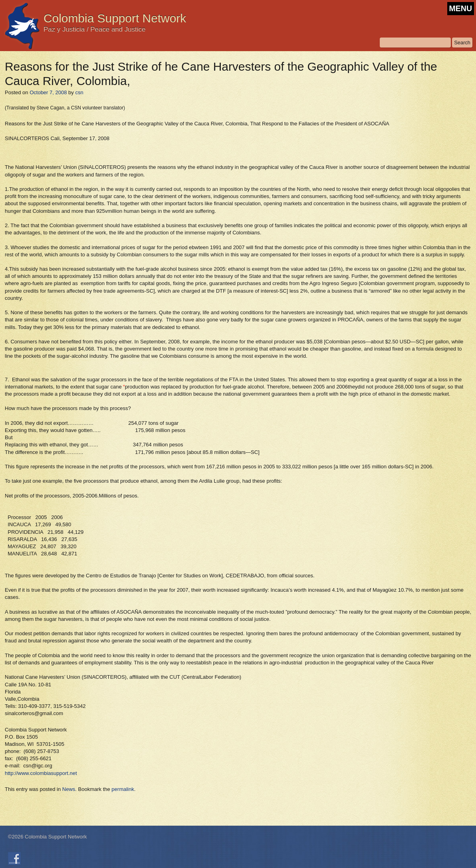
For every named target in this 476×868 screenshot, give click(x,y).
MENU (461, 8)
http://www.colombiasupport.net (41, 773)
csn (79, 92)
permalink (123, 789)
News (69, 789)
